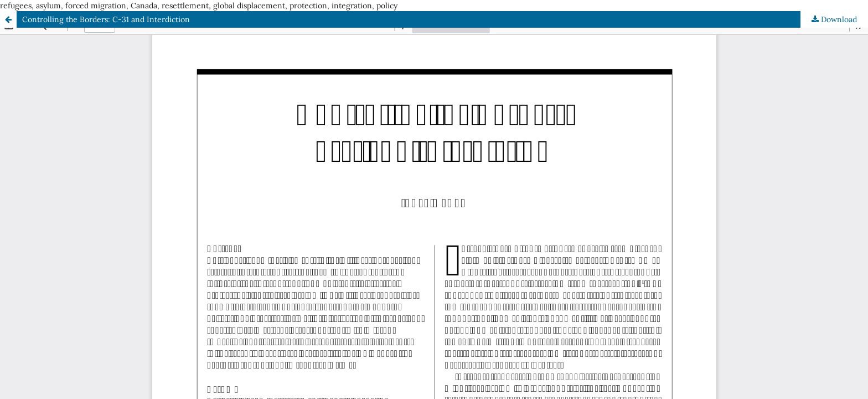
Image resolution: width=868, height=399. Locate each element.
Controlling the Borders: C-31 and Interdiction (106, 19)
